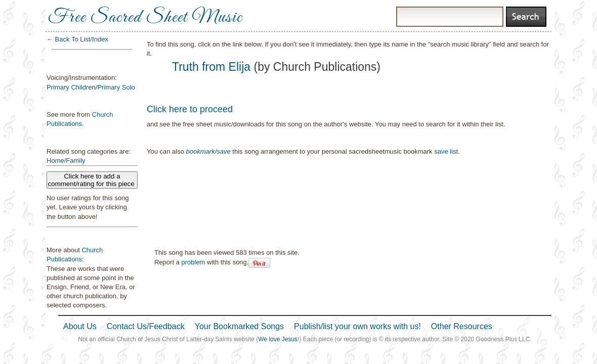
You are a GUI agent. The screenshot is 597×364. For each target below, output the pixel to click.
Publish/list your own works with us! (357, 326)
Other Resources (462, 326)
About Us (80, 326)
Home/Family (66, 161)
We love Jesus (278, 339)
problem (193, 262)
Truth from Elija (211, 67)
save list (446, 151)
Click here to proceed (190, 109)
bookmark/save (208, 151)
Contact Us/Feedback (146, 326)
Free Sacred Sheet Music (145, 18)
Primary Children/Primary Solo (91, 87)
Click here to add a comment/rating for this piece (92, 180)
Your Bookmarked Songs (239, 326)
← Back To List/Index (77, 39)
